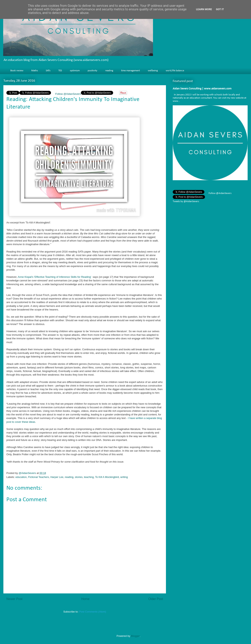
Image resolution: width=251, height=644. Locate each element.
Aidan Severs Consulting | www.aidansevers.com (202, 89)
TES (60, 71)
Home (85, 599)
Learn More (204, 9)
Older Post (156, 599)
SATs (48, 71)
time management (130, 71)
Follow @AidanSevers (68, 94)
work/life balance (175, 71)
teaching (89, 477)
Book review (17, 71)
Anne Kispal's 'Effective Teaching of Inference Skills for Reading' (54, 277)
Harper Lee (57, 477)
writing (124, 477)
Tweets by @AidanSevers (186, 201)
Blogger (135, 636)
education (21, 477)
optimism (75, 71)
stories (79, 477)
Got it (220, 9)
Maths (35, 71)
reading (109, 71)
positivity (92, 71)
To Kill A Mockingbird (107, 477)
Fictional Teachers (39, 477)
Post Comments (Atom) (93, 612)
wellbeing (153, 71)
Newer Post (14, 599)
